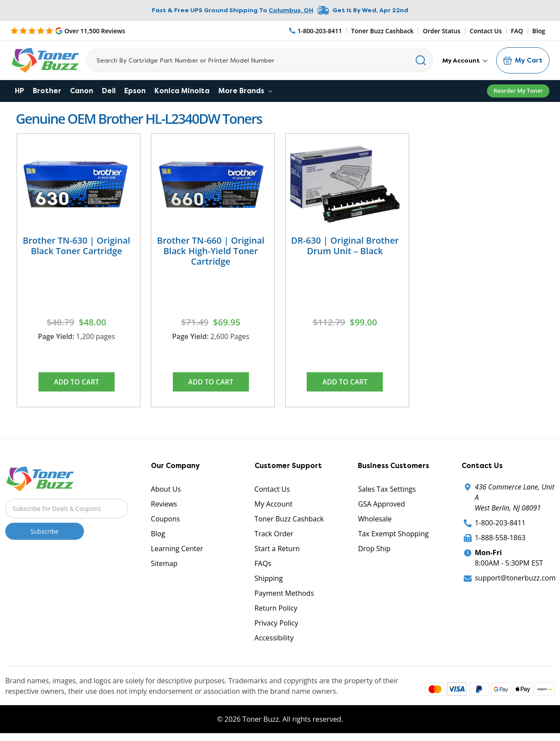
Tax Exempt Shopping (393, 534)
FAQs (263, 564)
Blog (539, 31)
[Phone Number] (316, 31)
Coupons (165, 519)
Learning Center (177, 549)
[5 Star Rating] (68, 31)
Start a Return (277, 549)
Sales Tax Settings (387, 489)
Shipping (269, 579)
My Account (465, 60)
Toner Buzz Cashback (383, 31)
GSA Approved (381, 504)
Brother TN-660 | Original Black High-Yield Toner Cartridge (211, 251)
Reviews (164, 504)
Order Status (441, 31)
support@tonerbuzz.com (515, 578)
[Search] (260, 60)
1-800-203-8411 (500, 523)
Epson (135, 91)
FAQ (517, 31)
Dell (109, 91)
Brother (47, 91)
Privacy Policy (276, 623)
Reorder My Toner (518, 91)
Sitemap (164, 564)
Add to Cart (77, 382)
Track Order (274, 534)
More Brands (245, 91)
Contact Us (486, 31)
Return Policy (276, 608)
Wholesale (375, 519)
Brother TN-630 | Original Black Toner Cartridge (77, 246)
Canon (82, 91)
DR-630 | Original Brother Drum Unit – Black (345, 246)
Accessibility (274, 638)
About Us (166, 489)
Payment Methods (284, 594)
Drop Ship (374, 549)
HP (19, 91)
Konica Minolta (182, 91)
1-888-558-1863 (500, 538)
